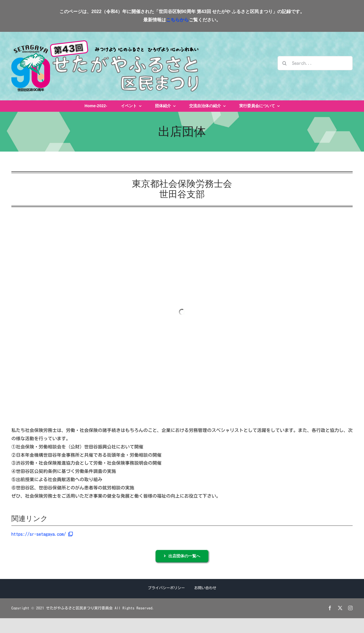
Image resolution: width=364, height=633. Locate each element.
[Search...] (315, 63)
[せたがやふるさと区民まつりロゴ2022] (105, 43)
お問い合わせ (205, 588)
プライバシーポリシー (166, 588)
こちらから (177, 20)
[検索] (285, 63)
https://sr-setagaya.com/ (42, 534)
